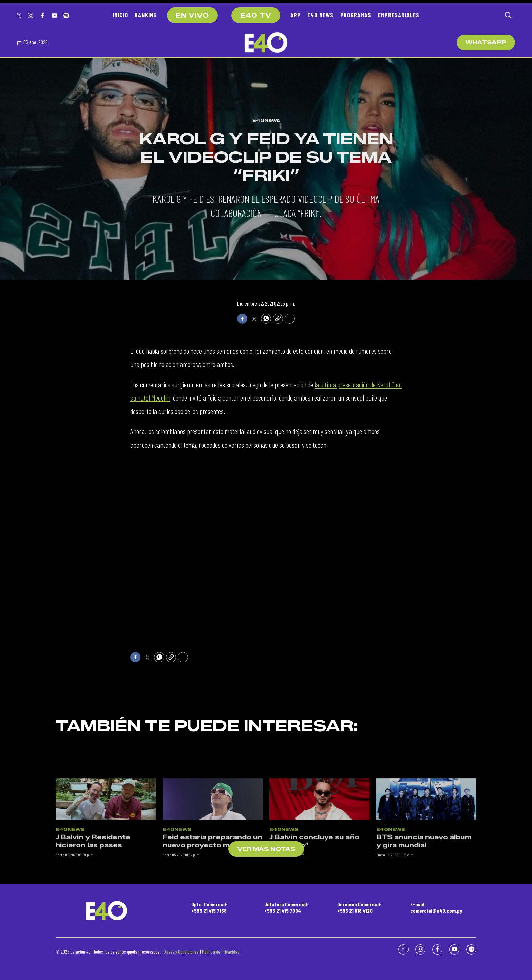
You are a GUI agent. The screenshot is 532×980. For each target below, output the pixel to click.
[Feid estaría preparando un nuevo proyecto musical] (213, 850)
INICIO (120, 15)
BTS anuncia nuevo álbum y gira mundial (424, 892)
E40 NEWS (320, 15)
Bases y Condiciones (181, 952)
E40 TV (256, 16)
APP (296, 15)
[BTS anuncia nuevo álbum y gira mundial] (426, 850)
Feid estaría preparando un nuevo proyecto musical (212, 892)
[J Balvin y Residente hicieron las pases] (106, 850)
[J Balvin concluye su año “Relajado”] (319, 850)
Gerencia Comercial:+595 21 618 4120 (359, 907)
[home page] (266, 42)
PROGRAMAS (356, 15)
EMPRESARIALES (399, 15)
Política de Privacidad (221, 952)
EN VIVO (192, 16)
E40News (266, 120)
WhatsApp (486, 43)
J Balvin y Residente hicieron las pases (93, 892)
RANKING (146, 15)
